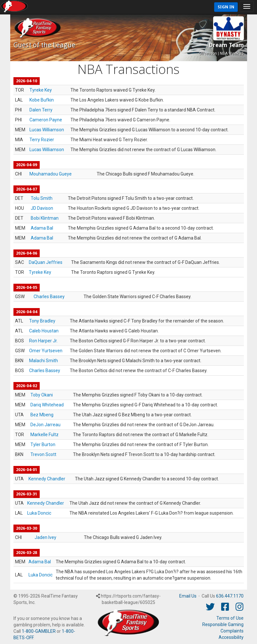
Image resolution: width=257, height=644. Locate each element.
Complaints (232, 631)
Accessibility (231, 637)
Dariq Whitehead (47, 405)
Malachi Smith (44, 361)
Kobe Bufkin (42, 100)
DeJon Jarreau (45, 425)
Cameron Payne (46, 120)
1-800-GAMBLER (39, 631)
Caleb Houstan (44, 331)
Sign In (226, 7)
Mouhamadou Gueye (51, 174)
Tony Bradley (42, 321)
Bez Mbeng (42, 415)
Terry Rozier (42, 140)
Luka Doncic (39, 513)
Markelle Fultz (44, 435)
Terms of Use (230, 618)
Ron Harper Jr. (43, 341)
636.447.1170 (230, 596)
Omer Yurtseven (46, 351)
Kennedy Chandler (47, 479)
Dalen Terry (41, 110)
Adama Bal (42, 228)
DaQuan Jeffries (46, 262)
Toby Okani (42, 395)
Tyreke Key (41, 90)
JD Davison (42, 208)
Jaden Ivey (45, 537)
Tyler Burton (43, 444)
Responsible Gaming (223, 624)
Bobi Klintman (45, 218)
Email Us (188, 596)
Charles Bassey (49, 297)
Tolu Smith (42, 198)
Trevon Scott (43, 454)
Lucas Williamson (47, 130)
